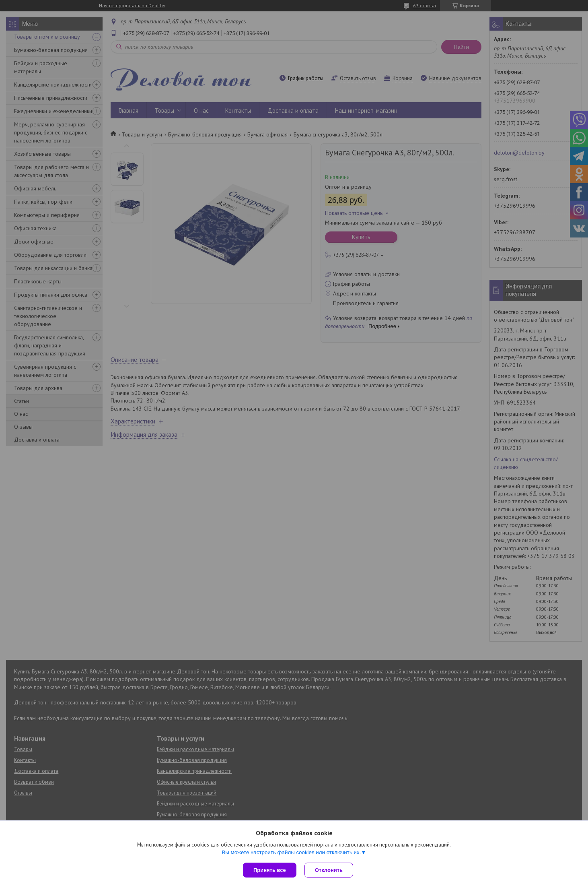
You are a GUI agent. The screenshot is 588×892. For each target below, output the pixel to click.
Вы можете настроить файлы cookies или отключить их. (291, 852)
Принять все (270, 870)
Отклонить (329, 870)
